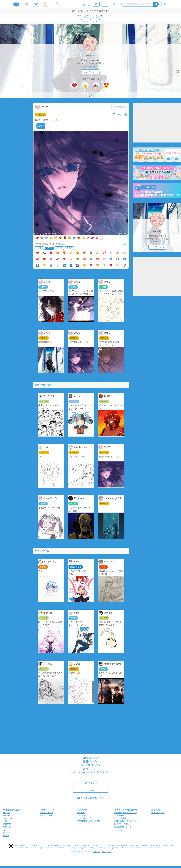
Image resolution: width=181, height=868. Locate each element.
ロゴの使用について (123, 827)
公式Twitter (120, 815)
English (6, 813)
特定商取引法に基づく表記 (89, 821)
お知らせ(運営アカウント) (126, 813)
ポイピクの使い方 (48, 815)
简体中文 (7, 824)
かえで (90, 56)
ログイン (90, 783)
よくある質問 (120, 818)
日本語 (6, 836)
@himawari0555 (91, 66)
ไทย (5, 830)
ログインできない (122, 824)
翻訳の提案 (15, 810)
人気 (49, 248)
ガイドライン (83, 815)
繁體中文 (7, 827)
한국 (5, 821)
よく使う (39, 248)
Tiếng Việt (8, 818)
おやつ (59, 248)
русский (7, 833)
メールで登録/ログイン (91, 797)
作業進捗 (40, 115)
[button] (11, 846)
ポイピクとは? (47, 813)
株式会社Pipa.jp (158, 813)
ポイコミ (118, 830)
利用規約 (81, 813)
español (7, 815)
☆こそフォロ (90, 72)
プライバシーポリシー (87, 818)
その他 (69, 248)
